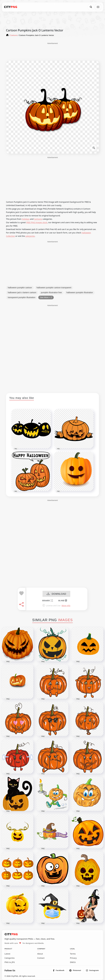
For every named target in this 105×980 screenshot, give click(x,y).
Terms (73, 954)
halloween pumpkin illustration (80, 292)
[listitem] (59, 970)
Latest (7, 954)
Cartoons (38, 219)
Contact (41, 958)
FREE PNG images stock (37, 222)
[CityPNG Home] (11, 7)
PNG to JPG (10, 962)
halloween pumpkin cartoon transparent (54, 288)
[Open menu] (98, 7)
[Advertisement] (52, 51)
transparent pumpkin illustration (22, 297)
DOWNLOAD (56, 594)
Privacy (73, 958)
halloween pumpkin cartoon (20, 288)
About (40, 954)
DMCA (73, 962)
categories (30, 236)
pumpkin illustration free (51, 292)
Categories (10, 958)
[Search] (91, 7)
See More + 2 (46, 297)
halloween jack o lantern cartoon (22, 292)
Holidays (26, 219)
